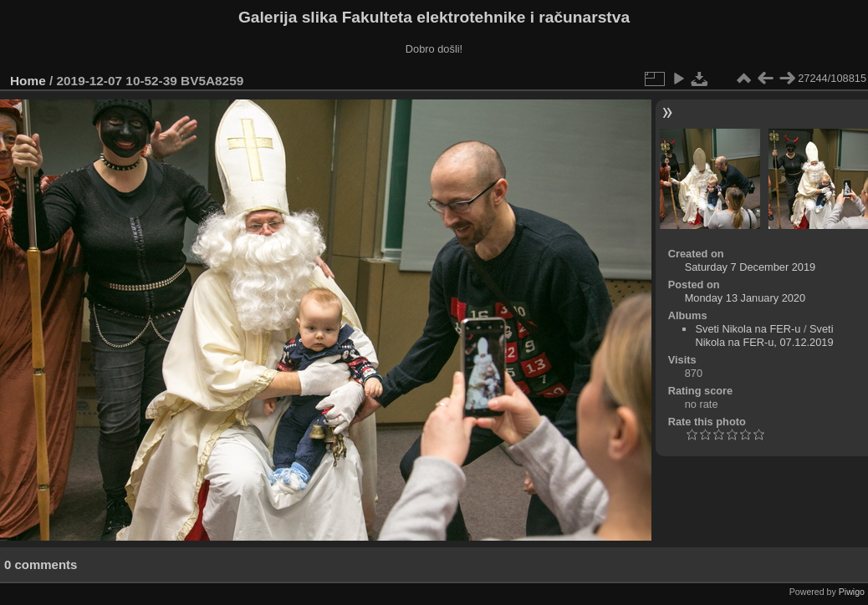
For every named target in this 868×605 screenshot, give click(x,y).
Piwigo (852, 592)
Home (28, 81)
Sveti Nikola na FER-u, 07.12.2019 (764, 336)
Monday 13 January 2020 (745, 298)
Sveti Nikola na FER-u (748, 329)
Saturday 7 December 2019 (751, 267)
